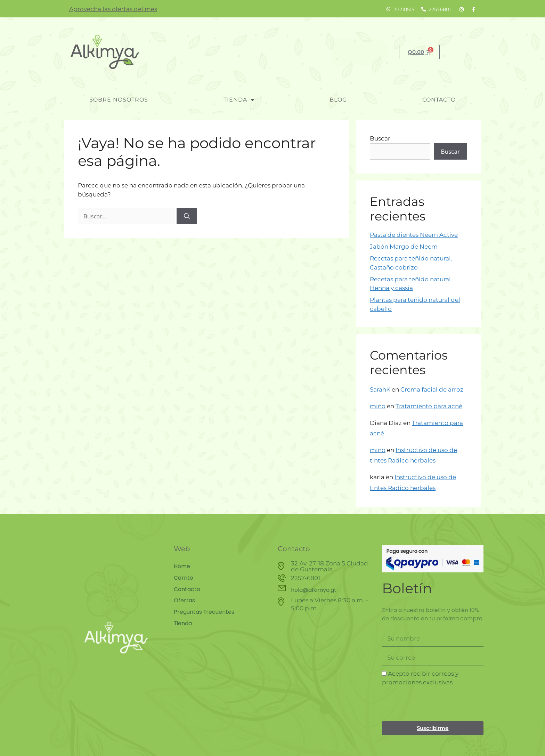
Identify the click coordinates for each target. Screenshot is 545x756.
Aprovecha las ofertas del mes (113, 9)
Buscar (380, 138)
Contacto (439, 100)
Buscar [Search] (360, 52)
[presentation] (435, 704)
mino (378, 406)
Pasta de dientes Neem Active (414, 235)
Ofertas (184, 600)
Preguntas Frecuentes (204, 611)
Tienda (239, 100)
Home (182, 566)
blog (338, 100)
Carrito (184, 578)
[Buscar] (187, 216)
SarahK (380, 389)
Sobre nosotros (119, 100)
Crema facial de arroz (432, 389)
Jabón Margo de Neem (404, 247)
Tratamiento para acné (429, 406)
